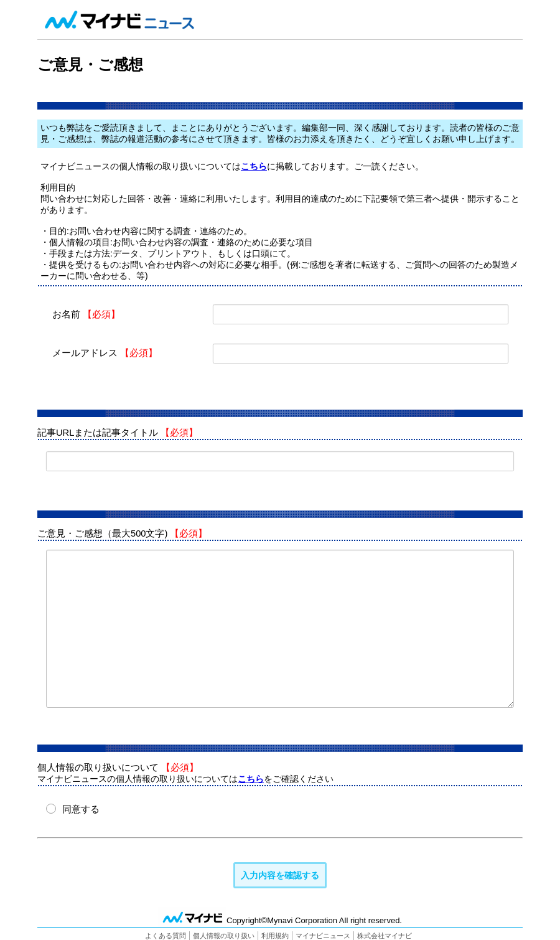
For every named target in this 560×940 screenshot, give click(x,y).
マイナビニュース (323, 935)
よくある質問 (166, 935)
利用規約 (275, 935)
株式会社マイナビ (385, 935)
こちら (254, 166)
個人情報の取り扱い (224, 935)
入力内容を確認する (280, 874)
